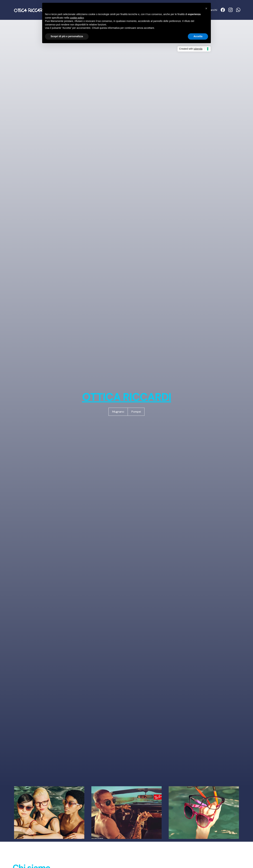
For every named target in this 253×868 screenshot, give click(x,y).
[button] (206, 8)
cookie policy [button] (77, 18)
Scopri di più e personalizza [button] (67, 36)
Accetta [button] (198, 36)
